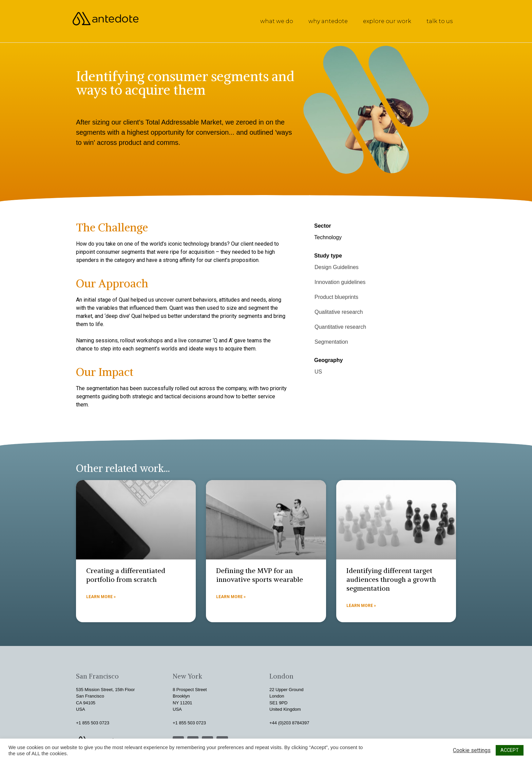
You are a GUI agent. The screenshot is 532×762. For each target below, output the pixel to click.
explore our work (387, 21)
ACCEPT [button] (510, 750)
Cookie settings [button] (472, 750)
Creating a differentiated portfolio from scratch (126, 575)
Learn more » (101, 597)
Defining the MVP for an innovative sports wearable (260, 575)
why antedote (328, 21)
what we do (277, 21)
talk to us (440, 21)
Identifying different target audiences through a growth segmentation (391, 579)
